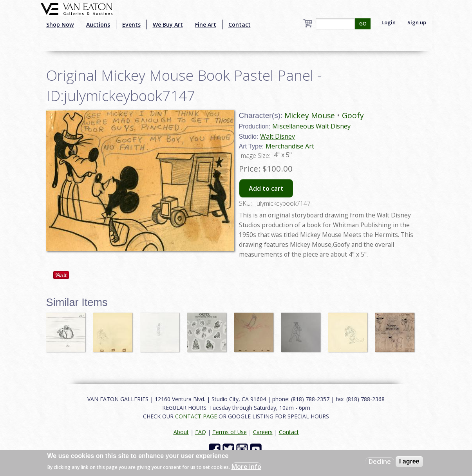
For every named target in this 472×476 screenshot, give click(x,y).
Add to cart (266, 188)
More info (246, 467)
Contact (240, 24)
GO (363, 24)
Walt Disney (278, 136)
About (181, 432)
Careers (263, 432)
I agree (409, 461)
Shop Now (60, 24)
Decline (380, 462)
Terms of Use (230, 432)
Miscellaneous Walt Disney (311, 126)
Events (131, 24)
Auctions (98, 24)
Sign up (417, 22)
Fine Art (206, 24)
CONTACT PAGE (196, 416)
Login (389, 22)
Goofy (353, 115)
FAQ (201, 432)
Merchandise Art (290, 146)
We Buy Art (168, 24)
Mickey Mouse (310, 115)
